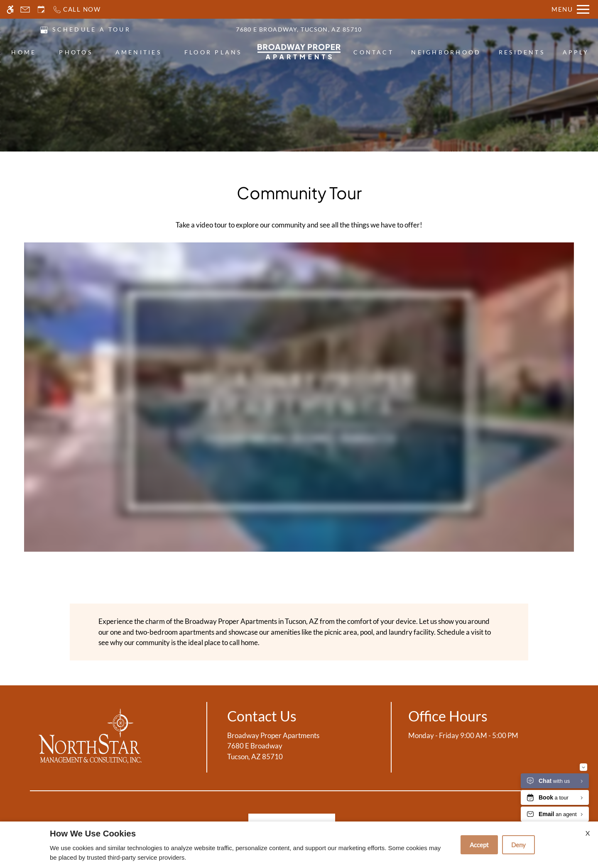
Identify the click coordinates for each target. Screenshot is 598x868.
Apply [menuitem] (576, 52)
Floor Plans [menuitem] (213, 52)
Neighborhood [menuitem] (446, 52)
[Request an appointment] (41, 9)
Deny (518, 845)
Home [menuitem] (24, 52)
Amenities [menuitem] (138, 52)
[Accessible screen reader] (10, 9)
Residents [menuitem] (522, 52)
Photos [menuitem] (76, 52)
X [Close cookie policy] (588, 833)
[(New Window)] (44, 29)
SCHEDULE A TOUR (92, 29)
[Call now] (77, 9)
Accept (479, 845)
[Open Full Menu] (570, 9)
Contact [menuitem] (374, 52)
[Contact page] (25, 9)
